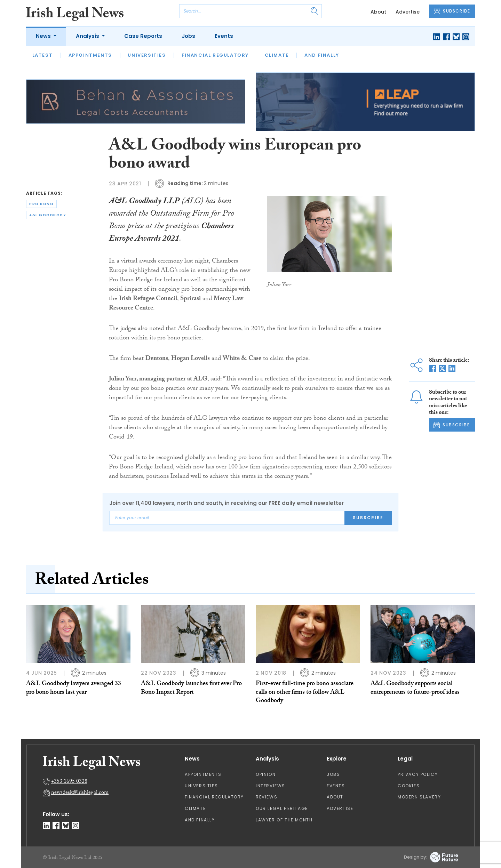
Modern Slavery (419, 797)
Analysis (88, 36)
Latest (43, 55)
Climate (277, 55)
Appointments (90, 55)
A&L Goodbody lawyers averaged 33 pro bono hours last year (74, 688)
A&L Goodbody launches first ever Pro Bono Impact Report (191, 688)
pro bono (41, 204)
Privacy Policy (418, 774)
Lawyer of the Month (284, 820)
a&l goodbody (48, 215)
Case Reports (143, 36)
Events (224, 36)
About (378, 12)
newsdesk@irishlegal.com (80, 793)
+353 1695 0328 (69, 782)
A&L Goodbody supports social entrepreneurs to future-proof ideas (415, 688)
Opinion (266, 774)
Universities (147, 55)
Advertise (408, 12)
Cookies (409, 786)
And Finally (322, 55)
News (44, 36)
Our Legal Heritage (282, 808)
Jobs (188, 36)
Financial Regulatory (215, 55)
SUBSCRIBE (452, 11)
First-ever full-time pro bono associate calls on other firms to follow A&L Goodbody (305, 693)
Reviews (267, 797)
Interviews (271, 786)
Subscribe (368, 518)
